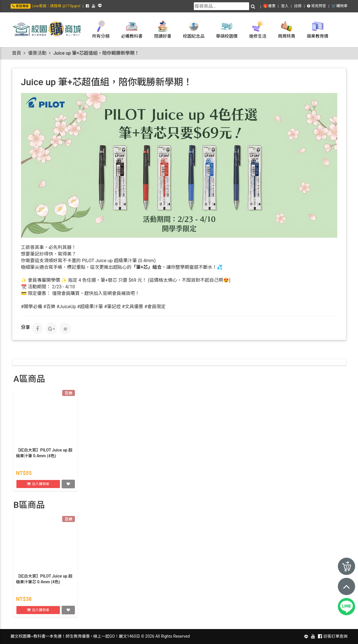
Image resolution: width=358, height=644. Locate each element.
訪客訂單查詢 (336, 636)
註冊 (298, 6)
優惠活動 (37, 53)
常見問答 (317, 6)
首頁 (17, 53)
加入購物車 (41, 484)
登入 (285, 6)
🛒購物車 (339, 6)
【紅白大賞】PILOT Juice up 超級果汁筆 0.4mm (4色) (44, 454)
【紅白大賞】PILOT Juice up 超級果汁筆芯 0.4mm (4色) (44, 580)
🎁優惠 (269, 6)
